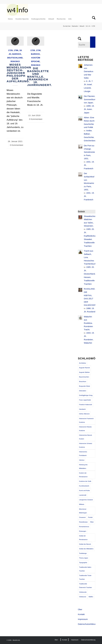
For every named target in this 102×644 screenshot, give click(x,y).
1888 (88, 308)
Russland (91, 312)
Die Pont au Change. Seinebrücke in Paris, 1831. (89, 152)
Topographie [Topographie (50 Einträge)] (83, 563)
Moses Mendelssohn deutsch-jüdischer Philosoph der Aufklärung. (19, 73)
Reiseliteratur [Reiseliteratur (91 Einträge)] (83, 522)
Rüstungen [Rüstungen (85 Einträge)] (83, 531)
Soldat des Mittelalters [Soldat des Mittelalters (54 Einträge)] (86, 549)
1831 (88, 162)
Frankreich (89, 168)
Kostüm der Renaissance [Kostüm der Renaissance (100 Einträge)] (83, 475)
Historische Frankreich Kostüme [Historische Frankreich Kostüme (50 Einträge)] (86, 420)
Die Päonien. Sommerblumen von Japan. (91, 99)
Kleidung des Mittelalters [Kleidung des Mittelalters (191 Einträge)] (83, 466)
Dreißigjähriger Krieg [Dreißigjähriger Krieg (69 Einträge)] (86, 395)
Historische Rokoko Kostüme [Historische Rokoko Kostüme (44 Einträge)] (85, 429)
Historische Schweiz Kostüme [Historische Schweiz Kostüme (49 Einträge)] (86, 445)
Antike (89, 131)
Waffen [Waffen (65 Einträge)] (91, 597)
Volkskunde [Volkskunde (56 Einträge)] (83, 592)
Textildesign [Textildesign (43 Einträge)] (83, 553)
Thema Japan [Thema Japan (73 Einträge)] (84, 558)
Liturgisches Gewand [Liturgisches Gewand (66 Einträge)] (86, 500)
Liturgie (87, 91)
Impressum (83, 619)
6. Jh (88, 81)
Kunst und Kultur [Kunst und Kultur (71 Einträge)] (84, 490)
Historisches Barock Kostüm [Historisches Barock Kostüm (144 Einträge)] (86, 437)
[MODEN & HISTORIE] (17, 10)
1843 (88, 333)
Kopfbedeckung (91, 236)
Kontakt (81, 614)
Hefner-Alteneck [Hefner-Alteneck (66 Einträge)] (84, 414)
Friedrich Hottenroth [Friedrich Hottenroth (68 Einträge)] (86, 405)
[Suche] (93, 19)
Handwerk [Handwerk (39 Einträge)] (82, 409)
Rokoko (15, 61)
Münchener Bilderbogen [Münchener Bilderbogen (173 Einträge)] (83, 511)
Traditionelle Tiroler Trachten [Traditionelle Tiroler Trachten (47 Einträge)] (85, 577)
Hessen (87, 277)
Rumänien (88, 340)
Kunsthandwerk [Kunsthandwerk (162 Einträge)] (84, 486)
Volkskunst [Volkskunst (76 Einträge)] (83, 597)
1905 (88, 229)
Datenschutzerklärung (87, 624)
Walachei (88, 343)
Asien (89, 109)
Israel (89, 84)
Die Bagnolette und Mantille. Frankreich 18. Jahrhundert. (40, 77)
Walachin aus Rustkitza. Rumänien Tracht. (88, 323)
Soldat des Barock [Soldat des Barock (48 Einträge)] (85, 544)
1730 (38, 50)
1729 (10, 50)
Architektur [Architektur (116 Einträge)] (83, 363)
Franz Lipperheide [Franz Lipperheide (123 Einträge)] (85, 400)
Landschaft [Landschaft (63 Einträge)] (83, 495)
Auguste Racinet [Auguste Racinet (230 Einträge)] (84, 368)
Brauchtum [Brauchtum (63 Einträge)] (83, 381)
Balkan (87, 134)
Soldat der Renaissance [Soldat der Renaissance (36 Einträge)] (83, 538)
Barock (17, 54)
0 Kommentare (17, 145)
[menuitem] (10, 19)
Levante (87, 88)
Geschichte (89, 137)
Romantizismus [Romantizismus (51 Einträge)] (84, 527)
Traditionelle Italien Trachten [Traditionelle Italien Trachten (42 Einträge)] (85, 569)
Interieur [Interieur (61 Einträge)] (82, 460)
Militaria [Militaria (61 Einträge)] (82, 504)
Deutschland (15, 58)
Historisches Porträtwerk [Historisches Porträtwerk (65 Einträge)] (83, 454)
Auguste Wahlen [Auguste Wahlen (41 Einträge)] (84, 372)
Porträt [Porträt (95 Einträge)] (90, 517)
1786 (16, 50)
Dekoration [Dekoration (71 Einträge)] (83, 391)
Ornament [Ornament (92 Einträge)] (82, 517)
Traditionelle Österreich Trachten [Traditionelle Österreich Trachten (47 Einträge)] (86, 586)
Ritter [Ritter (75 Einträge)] (92, 522)
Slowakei (88, 239)
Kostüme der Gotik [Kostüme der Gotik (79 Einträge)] (85, 481)
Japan (87, 113)
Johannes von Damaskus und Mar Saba (89, 71)
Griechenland (90, 141)
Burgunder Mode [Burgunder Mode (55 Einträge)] (85, 386)
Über (80, 609)
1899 (88, 106)
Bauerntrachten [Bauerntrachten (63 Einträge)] (84, 377)
